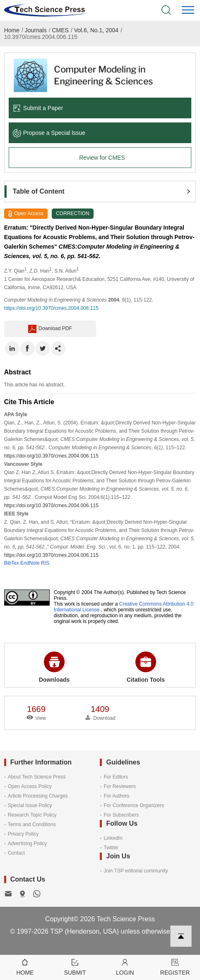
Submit (75, 967)
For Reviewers (119, 786)
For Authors (116, 796)
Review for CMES (102, 158)
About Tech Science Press (37, 777)
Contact (16, 853)
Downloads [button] (54, 667)
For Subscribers (121, 815)
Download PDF (50, 329)
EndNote (30, 563)
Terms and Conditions (32, 824)
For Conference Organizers (134, 805)
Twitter (111, 848)
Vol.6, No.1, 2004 (96, 30)
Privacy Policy (23, 834)
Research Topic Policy (32, 815)
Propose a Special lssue (49, 133)
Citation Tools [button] (146, 667)
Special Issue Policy (30, 805)
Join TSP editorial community (136, 871)
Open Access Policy (30, 786)
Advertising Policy (28, 843)
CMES (60, 30)
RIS (45, 563)
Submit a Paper (38, 108)
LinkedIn (113, 838)
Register (175, 967)
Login (125, 967)
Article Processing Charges (38, 796)
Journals (36, 30)
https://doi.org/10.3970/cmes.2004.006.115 (51, 308)
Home (12, 30)
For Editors (116, 777)
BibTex (12, 563)
